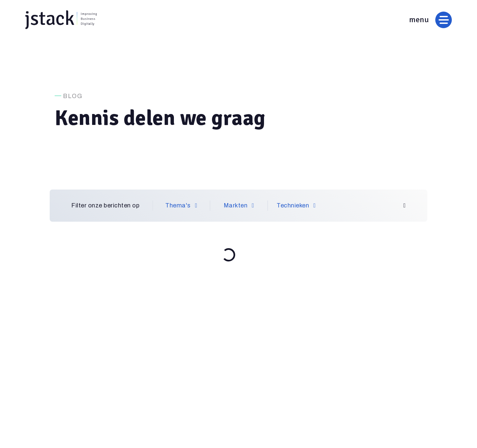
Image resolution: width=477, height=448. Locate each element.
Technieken (296, 205)
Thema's (181, 205)
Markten (239, 205)
